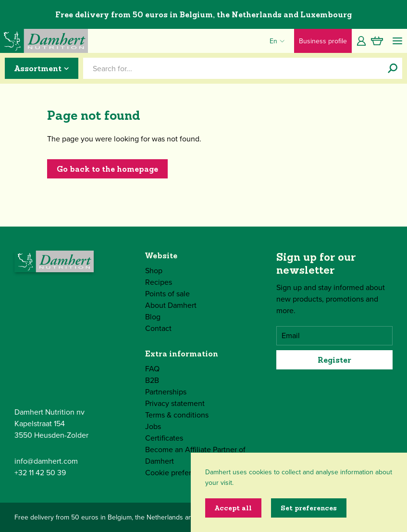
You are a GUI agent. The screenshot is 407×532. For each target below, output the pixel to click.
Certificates (164, 438)
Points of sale (167, 294)
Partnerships (166, 392)
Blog (153, 317)
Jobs (153, 426)
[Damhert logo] (44, 41)
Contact (158, 328)
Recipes (159, 282)
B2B (152, 380)
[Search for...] (393, 68)
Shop (154, 271)
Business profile (323, 41)
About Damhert (171, 305)
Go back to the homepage (107, 169)
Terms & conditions (177, 415)
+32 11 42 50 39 (40, 473)
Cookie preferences (178, 473)
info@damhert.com (46, 461)
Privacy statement (175, 403)
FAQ (152, 369)
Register (334, 360)
